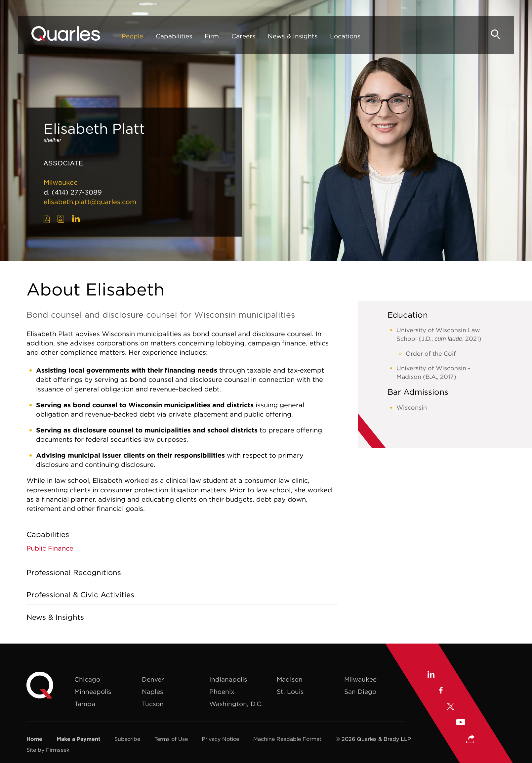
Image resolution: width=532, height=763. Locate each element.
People (134, 37)
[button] (471, 740)
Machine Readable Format (287, 739)
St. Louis (290, 692)
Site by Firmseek (48, 750)
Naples (152, 692)
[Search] (494, 36)
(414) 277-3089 (77, 192)
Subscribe (127, 739)
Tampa (85, 704)
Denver (153, 679)
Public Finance (50, 548)
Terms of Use (171, 739)
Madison (290, 679)
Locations (347, 37)
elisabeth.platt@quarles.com (90, 202)
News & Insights (294, 37)
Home (34, 739)
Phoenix (222, 692)
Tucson (153, 704)
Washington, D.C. (236, 704)
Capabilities (175, 37)
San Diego (360, 692)
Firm (213, 37)
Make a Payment (79, 739)
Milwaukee (61, 182)
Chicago (87, 679)
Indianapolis (228, 679)
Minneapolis (93, 692)
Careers (245, 37)
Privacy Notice (220, 739)
